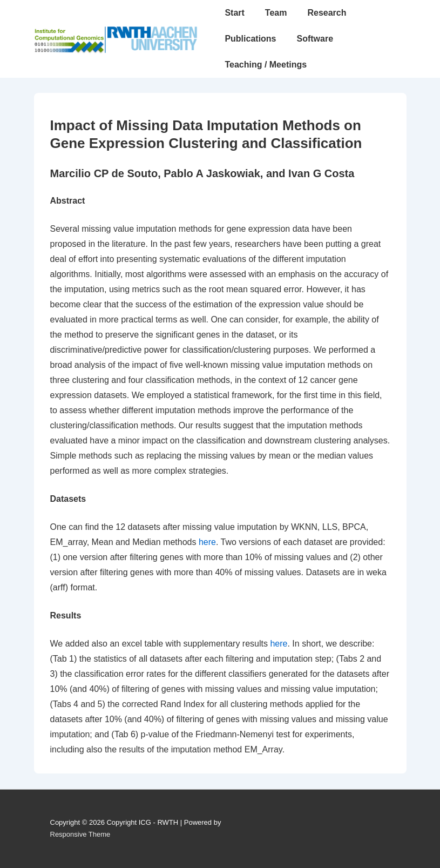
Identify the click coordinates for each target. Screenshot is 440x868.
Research (327, 13)
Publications (250, 39)
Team (276, 13)
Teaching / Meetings (266, 65)
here (207, 542)
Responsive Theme (80, 834)
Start (234, 13)
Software (315, 39)
